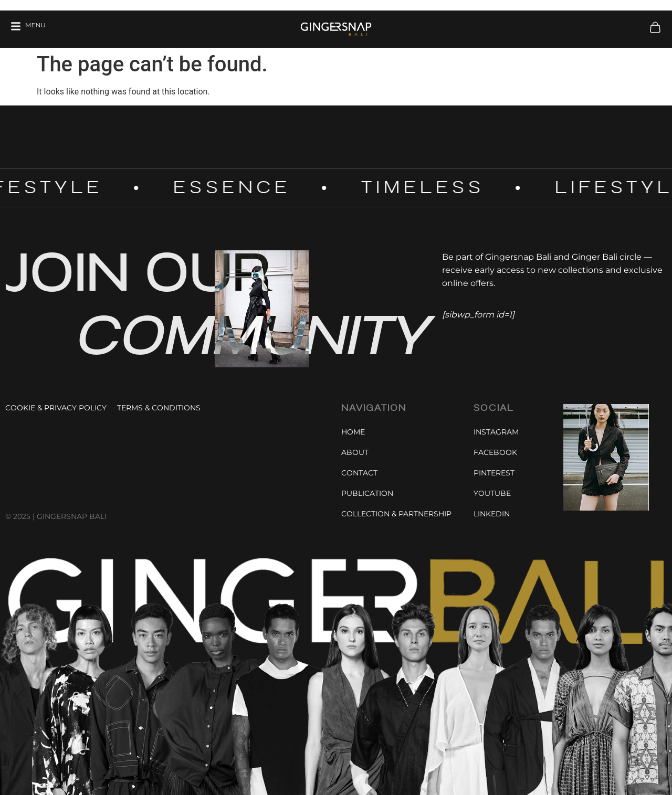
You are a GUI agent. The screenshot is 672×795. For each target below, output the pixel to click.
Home (353, 432)
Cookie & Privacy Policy (56, 408)
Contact (359, 473)
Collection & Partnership (396, 514)
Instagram (496, 432)
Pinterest (494, 473)
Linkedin (492, 514)
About (355, 452)
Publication (367, 493)
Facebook (495, 452)
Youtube (492, 493)
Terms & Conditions (159, 408)
